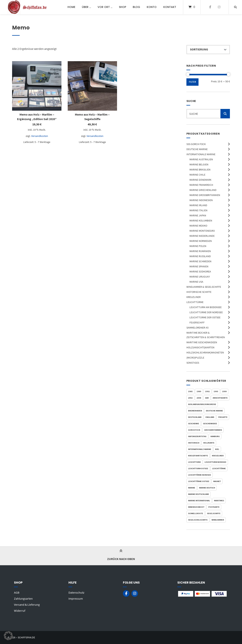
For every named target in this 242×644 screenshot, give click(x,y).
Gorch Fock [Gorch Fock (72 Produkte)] (194, 430)
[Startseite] (28, 7)
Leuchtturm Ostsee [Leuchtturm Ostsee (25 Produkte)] (198, 468)
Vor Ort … (105, 7)
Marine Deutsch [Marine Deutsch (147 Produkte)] (207, 488)
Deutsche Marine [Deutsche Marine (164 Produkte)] (214, 411)
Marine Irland (198, 205)
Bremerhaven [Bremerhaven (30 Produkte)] (195, 411)
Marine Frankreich (201, 185)
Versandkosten (40, 136)
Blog (136, 7)
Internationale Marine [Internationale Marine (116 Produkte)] (200, 449)
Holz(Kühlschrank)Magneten (205, 352)
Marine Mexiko (198, 226)
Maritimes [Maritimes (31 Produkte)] (219, 501)
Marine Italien (198, 210)
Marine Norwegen (201, 241)
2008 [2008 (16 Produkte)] (199, 398)
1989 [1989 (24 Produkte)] (199, 391)
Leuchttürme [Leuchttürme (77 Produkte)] (219, 468)
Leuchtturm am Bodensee (206, 307)
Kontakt (170, 7)
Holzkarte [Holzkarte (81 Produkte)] (209, 443)
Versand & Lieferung (27, 605)
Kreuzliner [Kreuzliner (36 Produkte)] (218, 456)
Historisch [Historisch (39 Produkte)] (194, 443)
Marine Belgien (199, 164)
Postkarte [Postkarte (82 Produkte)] (214, 507)
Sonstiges (193, 363)
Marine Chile (197, 175)
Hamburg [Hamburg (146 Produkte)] (215, 436)
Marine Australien (201, 159)
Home (71, 7)
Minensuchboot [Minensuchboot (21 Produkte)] (196, 507)
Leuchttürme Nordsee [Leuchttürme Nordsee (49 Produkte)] (200, 475)
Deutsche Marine (197, 149)
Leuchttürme (195, 302)
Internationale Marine (201, 154)
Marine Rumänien (200, 251)
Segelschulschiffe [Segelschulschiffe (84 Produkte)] (198, 520)
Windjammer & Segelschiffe (204, 287)
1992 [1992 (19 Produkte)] (207, 391)
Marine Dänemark (200, 180)
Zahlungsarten (23, 598)
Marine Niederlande (202, 236)
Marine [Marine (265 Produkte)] (192, 488)
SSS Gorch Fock (196, 144)
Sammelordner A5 (197, 328)
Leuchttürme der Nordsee (206, 312)
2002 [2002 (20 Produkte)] (190, 398)
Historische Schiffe (199, 292)
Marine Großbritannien (205, 195)
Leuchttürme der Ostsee (205, 317)
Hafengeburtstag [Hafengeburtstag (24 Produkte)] (197, 436)
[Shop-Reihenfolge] (208, 50)
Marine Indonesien (201, 200)
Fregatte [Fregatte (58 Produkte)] (223, 417)
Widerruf (20, 611)
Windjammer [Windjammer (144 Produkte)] (218, 520)
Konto (152, 7)
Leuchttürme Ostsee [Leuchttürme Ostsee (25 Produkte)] (199, 481)
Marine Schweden (200, 261)
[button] (8, 636)
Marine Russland (200, 256)
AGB (17, 592)
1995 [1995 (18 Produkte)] (216, 391)
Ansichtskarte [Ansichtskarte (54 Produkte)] (220, 398)
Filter (192, 82)
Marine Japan (198, 215)
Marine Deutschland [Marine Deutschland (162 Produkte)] (199, 494)
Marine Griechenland (203, 190)
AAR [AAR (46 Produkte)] (207, 398)
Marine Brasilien (200, 170)
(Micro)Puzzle (195, 358)
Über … (86, 7)
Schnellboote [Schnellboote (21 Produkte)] (196, 513)
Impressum (76, 598)
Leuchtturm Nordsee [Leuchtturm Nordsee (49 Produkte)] (215, 462)
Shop (123, 7)
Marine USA (196, 282)
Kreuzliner (194, 297)
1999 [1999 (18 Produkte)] (224, 391)
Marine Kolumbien (201, 221)
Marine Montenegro (202, 231)
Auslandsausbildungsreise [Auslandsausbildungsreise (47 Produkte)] (202, 404)
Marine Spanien (199, 266)
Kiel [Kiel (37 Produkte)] (217, 449)
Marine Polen (198, 246)
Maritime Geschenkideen (202, 342)
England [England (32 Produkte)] (210, 417)
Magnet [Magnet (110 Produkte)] (217, 481)
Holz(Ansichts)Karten (200, 347)
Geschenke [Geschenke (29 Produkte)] (194, 423)
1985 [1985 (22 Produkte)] (190, 391)
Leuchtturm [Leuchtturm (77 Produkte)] (194, 462)
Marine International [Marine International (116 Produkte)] (199, 501)
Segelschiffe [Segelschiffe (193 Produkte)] (214, 513)
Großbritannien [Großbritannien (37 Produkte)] (213, 430)
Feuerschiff (197, 322)
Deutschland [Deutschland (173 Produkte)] (195, 417)
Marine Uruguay (200, 277)
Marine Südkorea (200, 271)
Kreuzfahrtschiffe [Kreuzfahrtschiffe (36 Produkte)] (198, 456)
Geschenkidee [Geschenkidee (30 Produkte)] (210, 423)
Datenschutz (76, 592)
